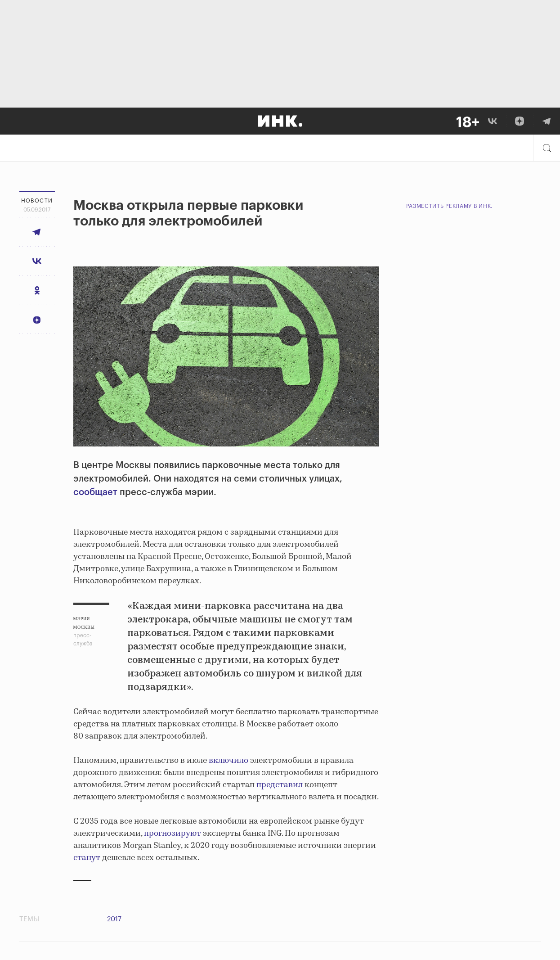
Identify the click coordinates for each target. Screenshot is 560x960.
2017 (114, 919)
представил (280, 785)
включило (228, 761)
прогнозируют (172, 834)
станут (87, 858)
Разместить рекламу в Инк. (450, 206)
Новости (37, 201)
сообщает (95, 492)
